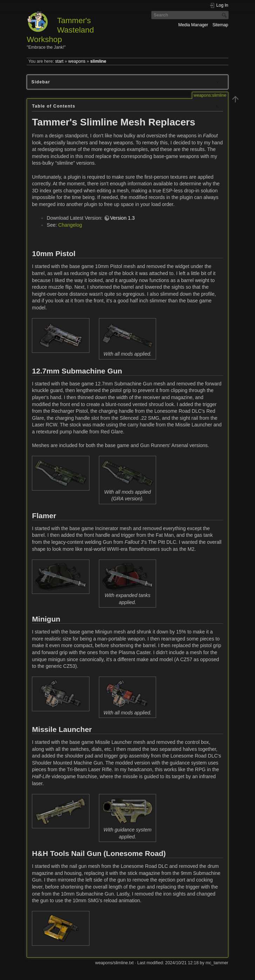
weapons (77, 61)
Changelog (70, 225)
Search (225, 15)
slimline (98, 61)
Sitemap (220, 25)
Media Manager (193, 25)
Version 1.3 (122, 218)
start (59, 61)
